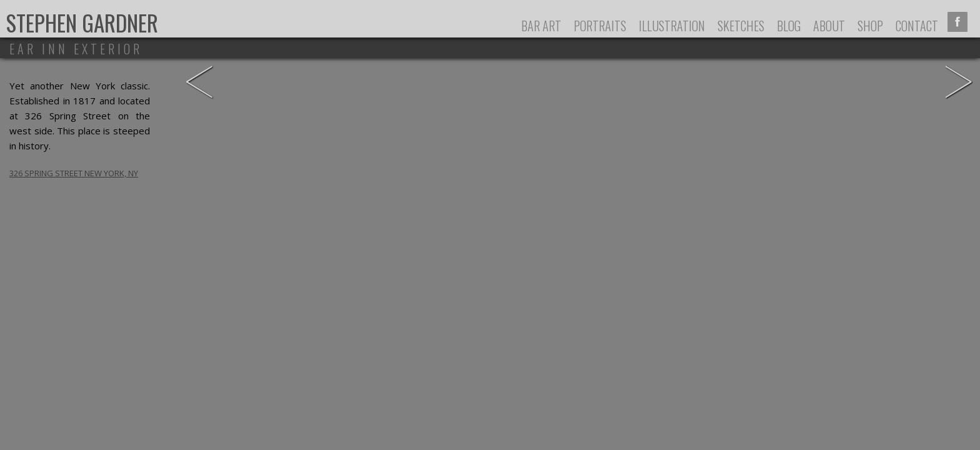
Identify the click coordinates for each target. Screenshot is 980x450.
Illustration (672, 26)
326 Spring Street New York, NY (74, 173)
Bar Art (541, 26)
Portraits (600, 26)
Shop (870, 26)
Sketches (741, 26)
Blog (789, 26)
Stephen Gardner (82, 22)
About (829, 26)
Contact (917, 26)
